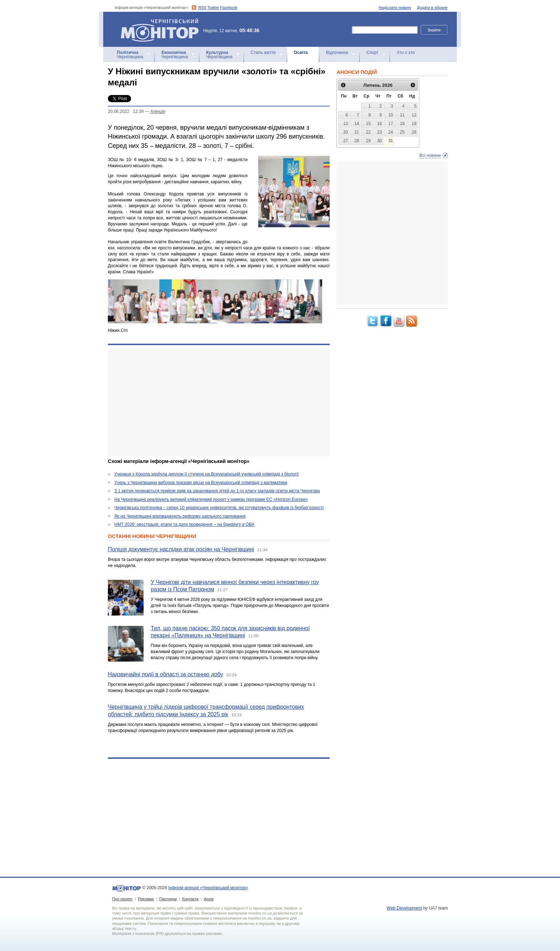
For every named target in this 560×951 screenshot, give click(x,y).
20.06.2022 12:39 (126, 111)
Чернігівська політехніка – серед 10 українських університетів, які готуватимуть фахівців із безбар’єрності (219, 508)
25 (402, 132)
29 (368, 141)
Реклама (146, 899)
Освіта (301, 53)
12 (414, 115)
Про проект (122, 899)
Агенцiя (158, 111)
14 (357, 124)
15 (368, 124)
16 (379, 124)
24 (391, 132)
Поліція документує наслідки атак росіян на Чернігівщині (181, 549)
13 (346, 124)
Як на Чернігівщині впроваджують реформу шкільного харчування (180, 516)
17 (391, 124)
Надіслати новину (395, 8)
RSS (202, 8)
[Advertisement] (219, 403)
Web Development (404, 908)
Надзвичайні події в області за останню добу (166, 674)
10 (391, 115)
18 (402, 124)
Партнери (168, 899)
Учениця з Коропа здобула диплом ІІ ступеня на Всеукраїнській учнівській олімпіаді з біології (206, 474)
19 (414, 124)
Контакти (190, 899)
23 (379, 132)
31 (391, 141)
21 (357, 132)
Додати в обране (432, 8)
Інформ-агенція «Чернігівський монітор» (162, 29)
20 (346, 132)
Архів (209, 899)
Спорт (372, 53)
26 (414, 132)
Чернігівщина (130, 55)
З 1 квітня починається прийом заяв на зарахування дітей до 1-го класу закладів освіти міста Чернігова (217, 491)
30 (379, 141)
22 (368, 132)
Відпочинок (337, 53)
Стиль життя (263, 53)
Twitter (213, 8)
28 (357, 141)
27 (346, 141)
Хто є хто (406, 53)
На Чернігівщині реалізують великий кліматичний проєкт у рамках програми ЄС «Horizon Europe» (211, 499)
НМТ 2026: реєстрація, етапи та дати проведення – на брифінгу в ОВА (184, 524)
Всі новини (430, 155)
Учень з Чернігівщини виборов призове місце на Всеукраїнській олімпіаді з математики (201, 483)
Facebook (229, 8)
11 (402, 115)
